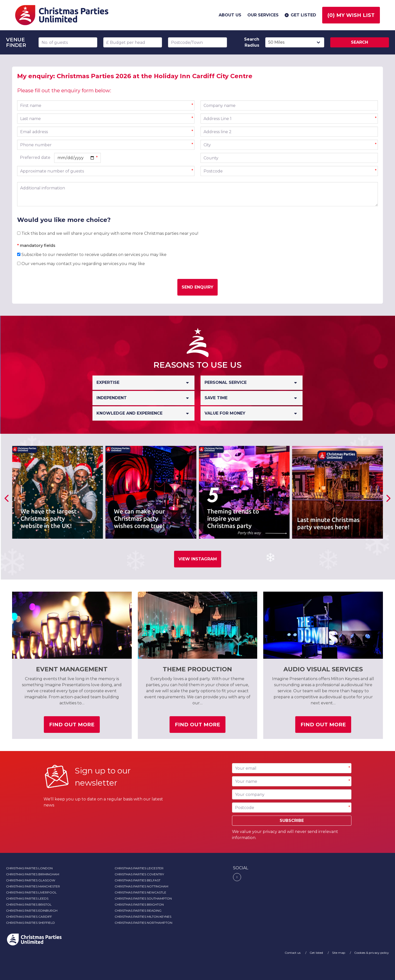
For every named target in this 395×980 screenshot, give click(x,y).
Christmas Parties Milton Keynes (143, 917)
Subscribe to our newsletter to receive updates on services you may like (92, 255)
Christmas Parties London (29, 868)
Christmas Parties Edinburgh (32, 911)
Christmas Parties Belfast (138, 880)
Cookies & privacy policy (372, 953)
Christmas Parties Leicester (139, 868)
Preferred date (35, 157)
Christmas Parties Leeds (27, 898)
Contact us (293, 953)
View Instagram (198, 559)
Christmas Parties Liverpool (31, 892)
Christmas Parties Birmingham (33, 874)
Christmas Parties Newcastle (140, 892)
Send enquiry (197, 287)
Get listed (300, 15)
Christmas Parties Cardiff (29, 917)
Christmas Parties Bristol (29, 904)
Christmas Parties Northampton (143, 923)
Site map (339, 953)
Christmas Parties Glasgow (31, 880)
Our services (263, 15)
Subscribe (292, 820)
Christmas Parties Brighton (139, 904)
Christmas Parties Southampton (143, 898)
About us (230, 15)
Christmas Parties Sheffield (30, 923)
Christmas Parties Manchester (33, 886)
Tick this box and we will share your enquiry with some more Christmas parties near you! (108, 233)
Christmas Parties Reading (138, 911)
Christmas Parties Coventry (139, 874)
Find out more (74, 726)
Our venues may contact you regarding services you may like (81, 264)
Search (359, 42)
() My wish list (351, 15)
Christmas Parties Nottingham (141, 886)
